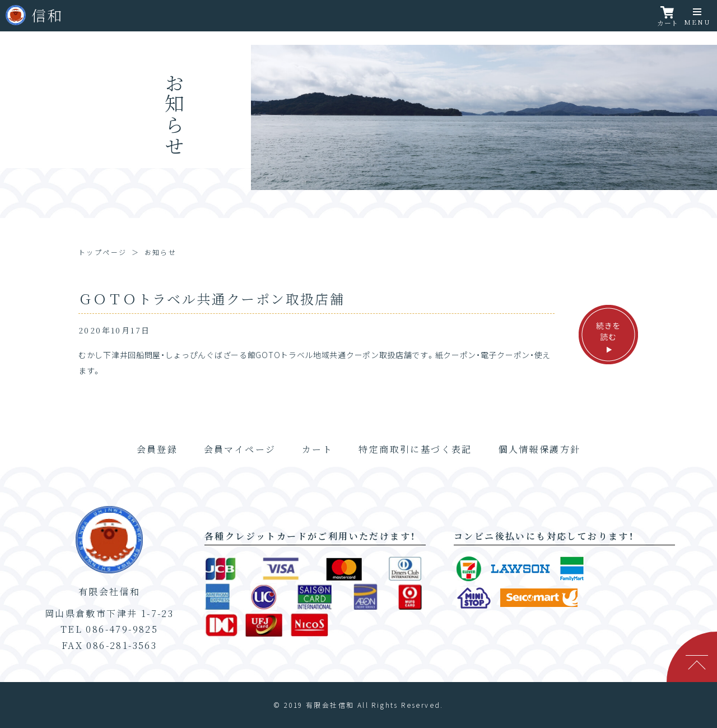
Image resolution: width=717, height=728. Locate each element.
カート (317, 449)
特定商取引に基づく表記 (415, 449)
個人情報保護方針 (539, 449)
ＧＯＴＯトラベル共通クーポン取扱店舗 (211, 298)
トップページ (103, 252)
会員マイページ (240, 449)
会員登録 (157, 449)
